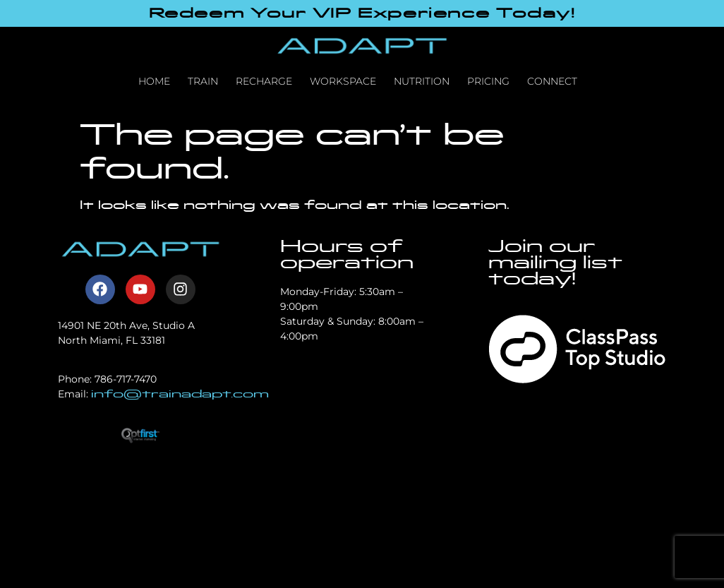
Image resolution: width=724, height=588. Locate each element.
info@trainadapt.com (180, 394)
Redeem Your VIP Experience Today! (362, 13)
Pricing (488, 81)
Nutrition (422, 81)
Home (154, 81)
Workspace (343, 81)
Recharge (264, 81)
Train (203, 81)
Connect (552, 81)
